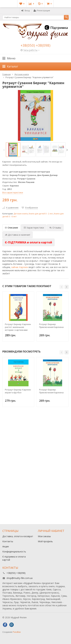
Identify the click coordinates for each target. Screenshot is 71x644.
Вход (25, 10)
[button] (61, 287)
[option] (13, 150)
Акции (6, 546)
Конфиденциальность (14, 552)
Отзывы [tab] (55, 228)
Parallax (17, 632)
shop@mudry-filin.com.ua (19, 578)
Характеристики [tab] (34, 228)
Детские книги (21, 214)
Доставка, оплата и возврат (18, 536)
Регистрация (42, 10)
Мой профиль (45, 541)
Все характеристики (13, 192)
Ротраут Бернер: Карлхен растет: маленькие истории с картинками (18, 327)
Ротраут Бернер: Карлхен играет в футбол (18, 391)
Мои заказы (44, 536)
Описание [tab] (11, 228)
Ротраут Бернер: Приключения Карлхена (51, 326)
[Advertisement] (35, 484)
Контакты (8, 541)
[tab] (28, 242)
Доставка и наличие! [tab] (18, 235)
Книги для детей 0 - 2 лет (41, 214)
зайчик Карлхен (20, 267)
